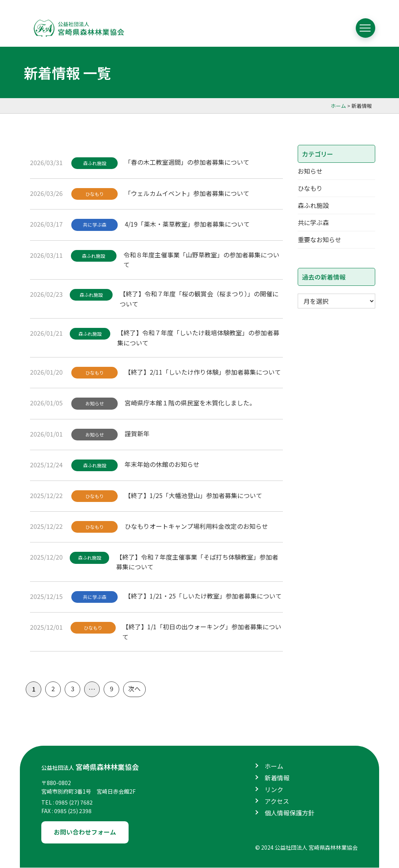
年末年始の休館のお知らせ (162, 465)
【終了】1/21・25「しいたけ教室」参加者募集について (204, 596)
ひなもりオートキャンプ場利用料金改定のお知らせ (197, 526)
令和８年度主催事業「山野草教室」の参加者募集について (202, 260)
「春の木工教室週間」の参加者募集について (187, 162)
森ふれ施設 (95, 163)
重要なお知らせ (320, 241)
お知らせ (95, 404)
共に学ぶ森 (95, 225)
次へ (134, 690)
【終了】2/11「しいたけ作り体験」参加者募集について (203, 372)
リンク (274, 790)
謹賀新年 (138, 434)
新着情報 (277, 778)
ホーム (274, 767)
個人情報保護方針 (290, 813)
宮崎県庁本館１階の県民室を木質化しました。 (191, 403)
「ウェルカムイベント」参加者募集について (187, 193)
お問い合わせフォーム (85, 833)
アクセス (277, 802)
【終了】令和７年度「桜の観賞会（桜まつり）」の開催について (199, 299)
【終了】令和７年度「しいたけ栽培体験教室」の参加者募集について (199, 338)
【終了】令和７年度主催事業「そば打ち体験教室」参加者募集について (198, 562)
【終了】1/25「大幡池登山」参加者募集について (194, 495)
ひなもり (95, 194)
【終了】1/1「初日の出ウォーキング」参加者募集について (202, 632)
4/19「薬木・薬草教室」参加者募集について (188, 224)
